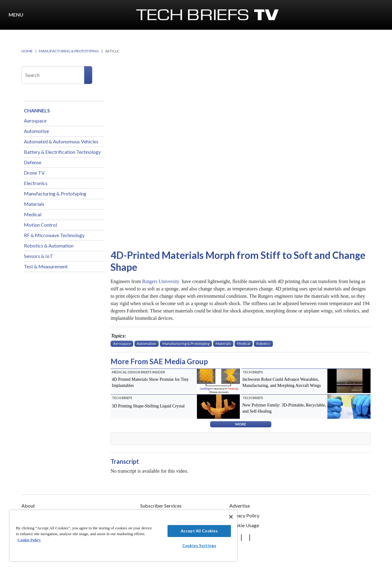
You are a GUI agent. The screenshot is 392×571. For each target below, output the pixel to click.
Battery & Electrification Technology (62, 152)
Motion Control (40, 225)
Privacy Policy (244, 515)
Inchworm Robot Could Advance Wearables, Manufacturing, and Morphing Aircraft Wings (282, 382)
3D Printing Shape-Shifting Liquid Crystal (148, 406)
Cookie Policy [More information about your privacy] (29, 540)
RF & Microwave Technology (54, 235)
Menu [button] (16, 15)
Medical (33, 214)
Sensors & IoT (38, 256)
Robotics (263, 344)
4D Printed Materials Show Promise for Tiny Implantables (150, 382)
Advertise (240, 506)
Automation (146, 344)
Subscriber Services (161, 506)
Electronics (36, 183)
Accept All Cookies (199, 531)
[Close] (231, 517)
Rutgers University (161, 281)
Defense (33, 162)
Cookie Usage (244, 525)
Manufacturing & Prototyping (55, 193)
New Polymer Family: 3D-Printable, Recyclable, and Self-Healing (284, 408)
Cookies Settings (199, 546)
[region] (123, 536)
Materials (34, 204)
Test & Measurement (46, 266)
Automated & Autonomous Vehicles (61, 141)
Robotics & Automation (49, 246)
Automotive (36, 131)
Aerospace (35, 121)
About (28, 506)
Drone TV (34, 173)
